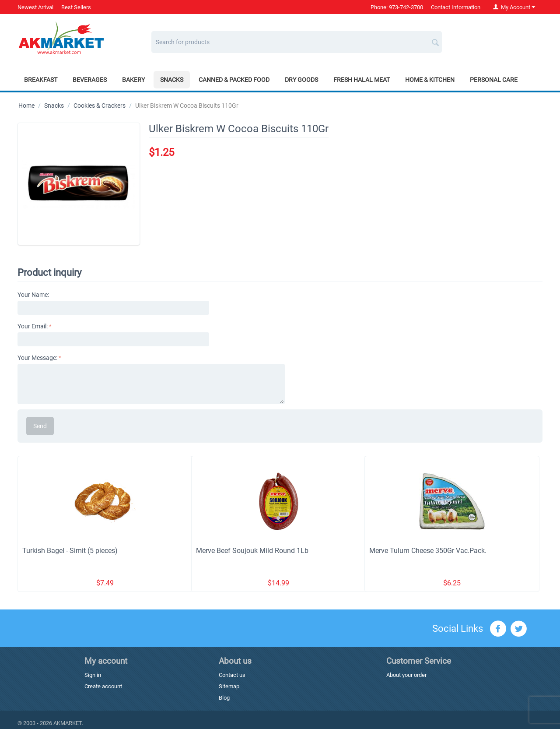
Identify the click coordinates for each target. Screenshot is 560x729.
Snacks (172, 80)
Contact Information (456, 7)
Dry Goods (301, 80)
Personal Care (494, 80)
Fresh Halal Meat (362, 80)
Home (26, 106)
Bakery (133, 80)
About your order (406, 675)
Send (40, 426)
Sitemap (229, 686)
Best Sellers (76, 7)
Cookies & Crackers (100, 106)
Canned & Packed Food (234, 80)
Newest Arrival (35, 7)
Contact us (232, 675)
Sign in (93, 675)
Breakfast (41, 80)
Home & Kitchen (430, 80)
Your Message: (37, 358)
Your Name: (33, 295)
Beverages (90, 80)
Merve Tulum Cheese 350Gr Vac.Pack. (428, 551)
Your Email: (33, 326)
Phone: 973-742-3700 (397, 7)
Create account (103, 686)
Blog (224, 698)
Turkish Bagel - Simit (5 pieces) (70, 551)
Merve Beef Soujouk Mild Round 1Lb (252, 551)
